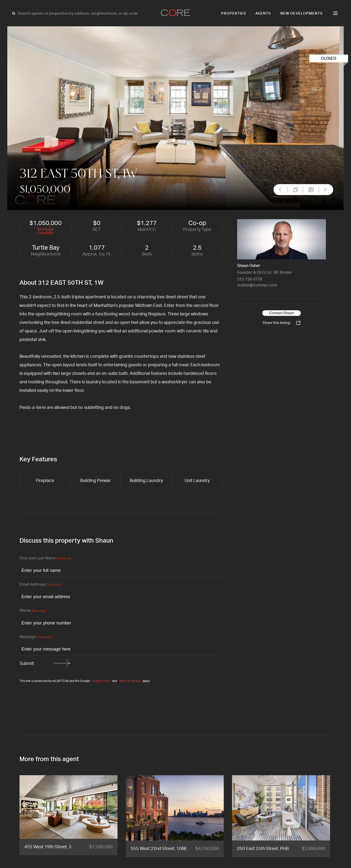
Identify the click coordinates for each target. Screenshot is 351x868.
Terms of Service (130, 681)
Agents (263, 14)
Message (35, 637)
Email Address (40, 585)
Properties (234, 14)
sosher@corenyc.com (257, 285)
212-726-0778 (250, 279)
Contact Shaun (282, 313)
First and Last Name (45, 559)
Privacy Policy (101, 681)
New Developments (302, 14)
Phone (33, 611)
